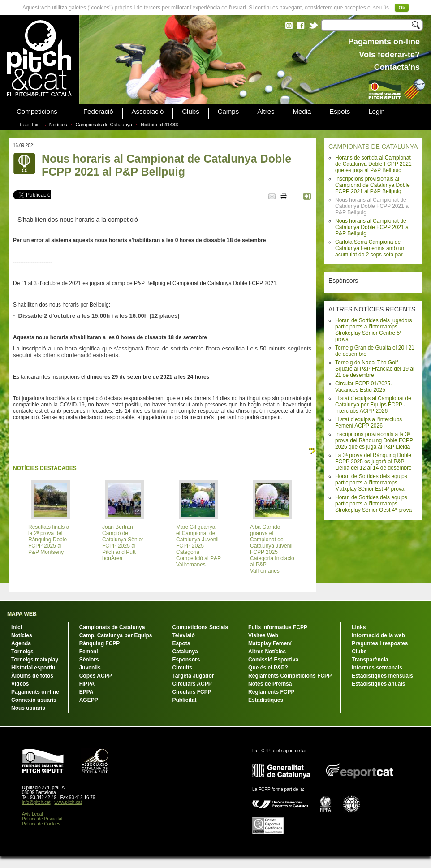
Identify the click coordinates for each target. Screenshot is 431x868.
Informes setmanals (377, 668)
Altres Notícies (267, 652)
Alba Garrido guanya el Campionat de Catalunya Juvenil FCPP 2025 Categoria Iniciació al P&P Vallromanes (272, 549)
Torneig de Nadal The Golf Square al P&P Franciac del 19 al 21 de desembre (375, 369)
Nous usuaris (28, 708)
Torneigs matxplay (35, 660)
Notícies (58, 125)
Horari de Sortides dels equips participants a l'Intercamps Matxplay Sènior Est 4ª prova (371, 483)
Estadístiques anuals (378, 684)
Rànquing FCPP (100, 643)
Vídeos (20, 684)
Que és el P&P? (268, 668)
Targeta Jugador (193, 676)
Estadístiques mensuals (382, 676)
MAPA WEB (22, 614)
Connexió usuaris (34, 700)
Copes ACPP (96, 676)
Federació (98, 112)
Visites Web (263, 635)
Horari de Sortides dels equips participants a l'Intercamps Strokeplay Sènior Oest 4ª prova (373, 504)
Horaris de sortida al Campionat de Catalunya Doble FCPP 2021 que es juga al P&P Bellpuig (373, 164)
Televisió (183, 635)
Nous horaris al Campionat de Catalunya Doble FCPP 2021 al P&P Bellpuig (373, 227)
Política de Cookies (41, 824)
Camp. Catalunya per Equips (116, 635)
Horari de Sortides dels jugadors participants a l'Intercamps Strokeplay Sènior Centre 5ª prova (373, 330)
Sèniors (89, 660)
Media (302, 112)
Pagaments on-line (35, 692)
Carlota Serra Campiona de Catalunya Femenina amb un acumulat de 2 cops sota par (370, 248)
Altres (266, 112)
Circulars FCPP (192, 692)
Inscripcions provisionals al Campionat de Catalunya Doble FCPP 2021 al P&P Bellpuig (373, 185)
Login (377, 112)
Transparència (370, 660)
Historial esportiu (33, 668)
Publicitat (184, 700)
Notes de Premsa (270, 684)
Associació (148, 112)
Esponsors (186, 660)
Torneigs (22, 652)
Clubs (190, 112)
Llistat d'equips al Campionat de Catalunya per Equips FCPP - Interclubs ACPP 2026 (373, 405)
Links (359, 627)
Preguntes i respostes (380, 643)
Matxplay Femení (270, 643)
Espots (340, 112)
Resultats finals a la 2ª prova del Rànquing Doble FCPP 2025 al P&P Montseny (49, 540)
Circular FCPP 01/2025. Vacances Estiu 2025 (364, 387)
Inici (36, 125)
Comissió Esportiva (273, 660)
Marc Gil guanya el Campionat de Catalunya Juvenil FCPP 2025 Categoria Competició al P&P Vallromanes (198, 546)
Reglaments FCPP (271, 692)
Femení (89, 652)
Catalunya (185, 652)
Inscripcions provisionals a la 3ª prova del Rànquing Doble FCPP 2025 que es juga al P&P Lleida (374, 440)
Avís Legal (32, 814)
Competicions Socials (200, 627)
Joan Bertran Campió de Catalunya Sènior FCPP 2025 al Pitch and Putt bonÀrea (123, 543)
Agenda (21, 643)
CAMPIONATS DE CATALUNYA (373, 147)
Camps (228, 112)
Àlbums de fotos (32, 676)
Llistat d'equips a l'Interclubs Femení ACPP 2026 (369, 423)
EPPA (86, 692)
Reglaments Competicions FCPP (290, 676)
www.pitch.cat (68, 802)
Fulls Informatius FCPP (278, 627)
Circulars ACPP (192, 684)
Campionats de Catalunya (104, 125)
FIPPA (87, 684)
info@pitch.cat (36, 802)
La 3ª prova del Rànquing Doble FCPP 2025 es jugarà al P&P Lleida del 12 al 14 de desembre (373, 462)
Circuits (182, 668)
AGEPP (89, 700)
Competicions (37, 112)
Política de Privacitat (42, 819)
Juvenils (90, 668)
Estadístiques (266, 700)
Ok (402, 8)
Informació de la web (378, 635)
